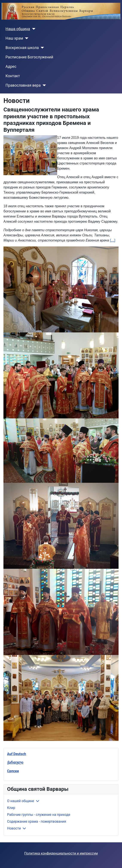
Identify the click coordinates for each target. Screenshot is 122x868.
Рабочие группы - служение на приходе (39, 815)
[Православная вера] (43, 85)
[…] (113, 240)
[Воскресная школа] (42, 48)
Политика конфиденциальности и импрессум (61, 853)
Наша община (18, 29)
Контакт (13, 76)
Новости (14, 828)
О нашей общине (21, 801)
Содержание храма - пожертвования (37, 821)
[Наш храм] (26, 38)
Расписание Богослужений (29, 57)
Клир (11, 808)
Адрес (11, 67)
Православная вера (23, 85)
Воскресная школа (22, 48)
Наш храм (14, 38)
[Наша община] (33, 29)
